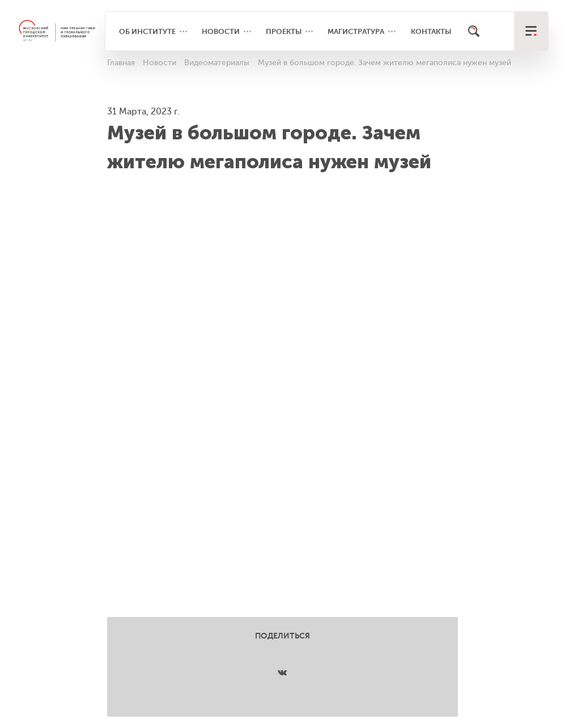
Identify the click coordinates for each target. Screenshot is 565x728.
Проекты (284, 31)
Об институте (147, 31)
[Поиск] (473, 31)
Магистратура (356, 31)
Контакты (431, 31)
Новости (221, 31)
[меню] (531, 31)
